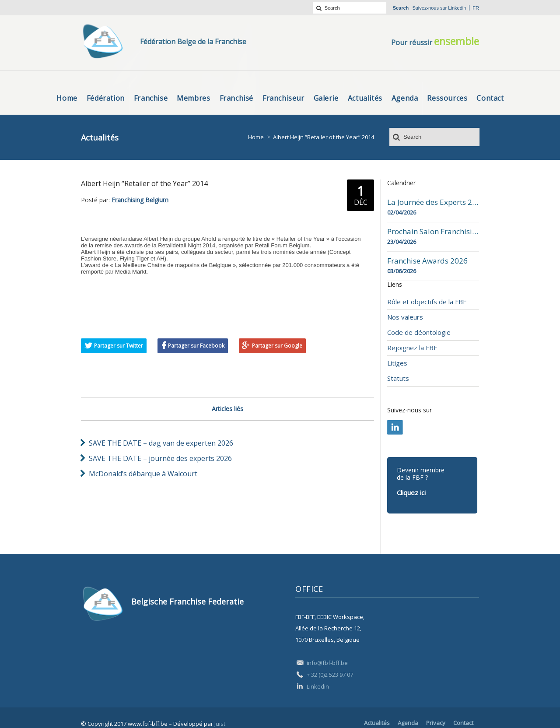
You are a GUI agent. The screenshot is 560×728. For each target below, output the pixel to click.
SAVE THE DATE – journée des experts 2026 (160, 458)
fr (476, 8)
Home (256, 137)
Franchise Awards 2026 (427, 261)
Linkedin (457, 8)
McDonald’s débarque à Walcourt (143, 474)
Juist (220, 724)
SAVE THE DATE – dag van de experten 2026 (161, 443)
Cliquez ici (411, 492)
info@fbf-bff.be (327, 663)
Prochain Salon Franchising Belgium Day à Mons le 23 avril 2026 (433, 232)
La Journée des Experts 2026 (433, 202)
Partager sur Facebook (196, 346)
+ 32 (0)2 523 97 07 (330, 675)
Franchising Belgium (140, 200)
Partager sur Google (277, 346)
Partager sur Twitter (119, 346)
